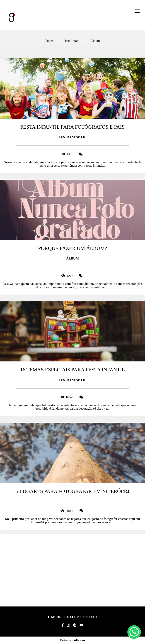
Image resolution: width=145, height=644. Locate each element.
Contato (89, 617)
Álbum (95, 41)
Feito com (72, 640)
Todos (49, 41)
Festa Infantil (72, 41)
